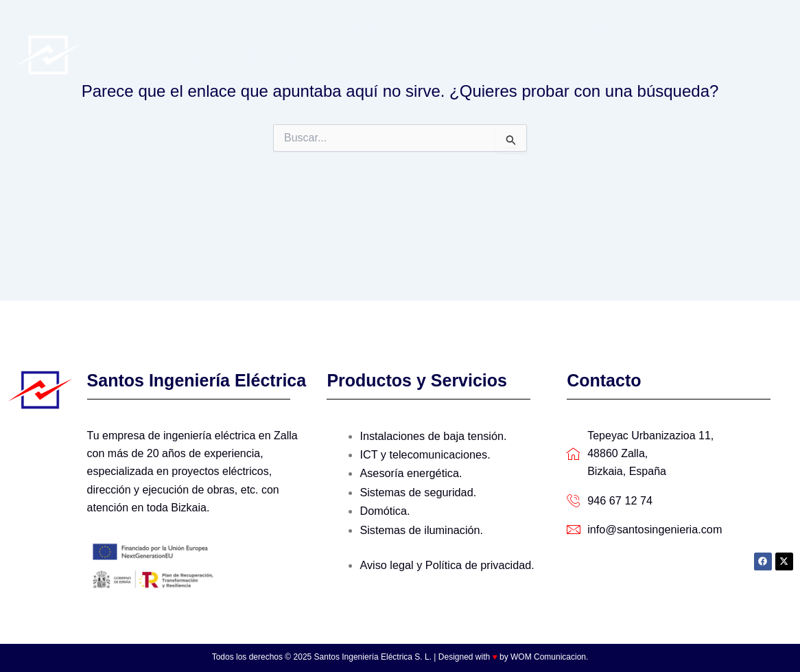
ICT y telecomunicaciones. (424, 453)
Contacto (370, 82)
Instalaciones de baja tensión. (432, 436)
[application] (607, 27)
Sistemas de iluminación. (420, 526)
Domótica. (384, 508)
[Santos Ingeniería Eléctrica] (48, 54)
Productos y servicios (549, 27)
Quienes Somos (428, 27)
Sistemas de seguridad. (417, 490)
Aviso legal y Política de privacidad (444, 560)
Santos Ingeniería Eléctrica (208, 55)
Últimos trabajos (675, 27)
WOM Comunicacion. (549, 657)
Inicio (360, 27)
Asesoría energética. (410, 471)
